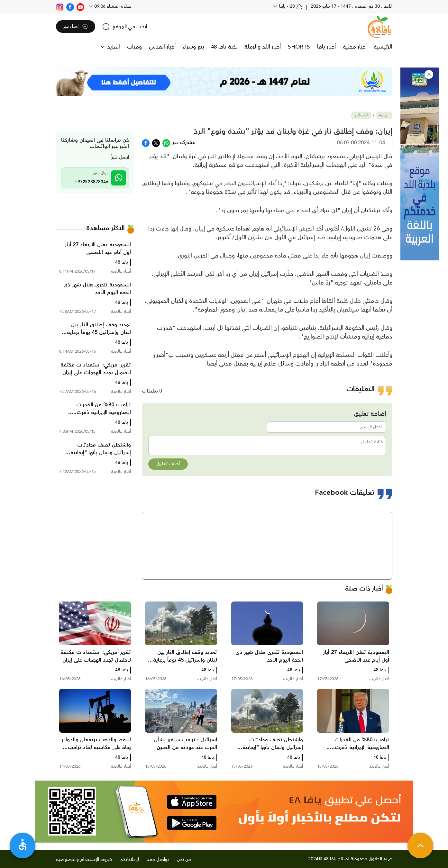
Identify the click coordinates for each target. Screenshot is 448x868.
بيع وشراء (193, 47)
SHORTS (299, 47)
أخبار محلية (355, 47)
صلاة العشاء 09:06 (112, 6)
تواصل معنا (158, 860)
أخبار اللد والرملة (263, 47)
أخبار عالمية (361, 115)
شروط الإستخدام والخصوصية (84, 860)
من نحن (184, 860)
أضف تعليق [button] (168, 464)
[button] (429, 74)
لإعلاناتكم (129, 860)
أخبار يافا (326, 47)
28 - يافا (290, 6)
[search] (125, 27)
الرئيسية (383, 47)
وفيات (134, 47)
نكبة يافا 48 (224, 47)
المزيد (113, 47)
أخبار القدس (162, 47)
